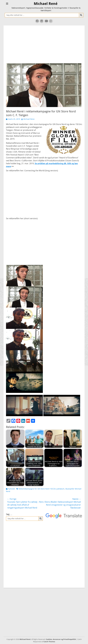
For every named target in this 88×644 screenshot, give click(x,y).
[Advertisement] (44, 43)
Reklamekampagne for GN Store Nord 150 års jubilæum (41, 489)
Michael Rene (29, 119)
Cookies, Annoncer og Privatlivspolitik (61, 639)
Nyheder (12, 489)
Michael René (46, 4)
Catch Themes (49, 642)
